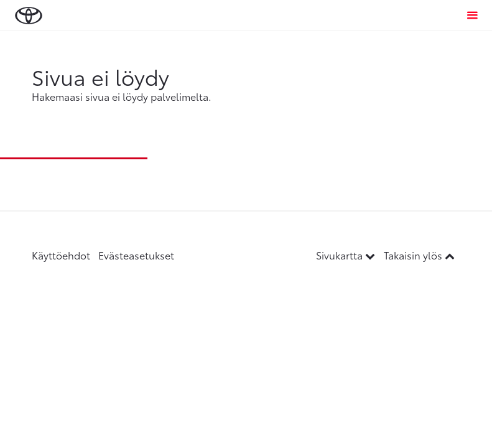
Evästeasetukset (136, 255)
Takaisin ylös (419, 255)
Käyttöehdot (61, 255)
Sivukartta (347, 255)
